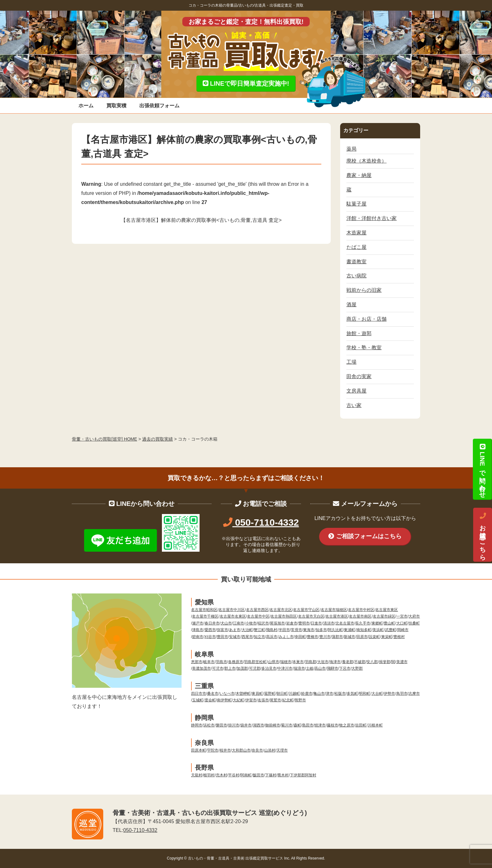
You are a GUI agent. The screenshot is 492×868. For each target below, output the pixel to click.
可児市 (218, 668)
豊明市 (304, 623)
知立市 (259, 637)
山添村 (270, 750)
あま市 (235, 630)
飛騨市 (333, 668)
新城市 (350, 637)
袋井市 (246, 725)
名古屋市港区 (337, 616)
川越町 (294, 694)
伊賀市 (251, 700)
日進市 (316, 623)
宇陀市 (213, 750)
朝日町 (282, 694)
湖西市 (259, 725)
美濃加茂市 (201, 668)
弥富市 (222, 630)
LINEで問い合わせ (482, 469)
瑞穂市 (286, 662)
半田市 (284, 630)
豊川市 (325, 637)
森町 (297, 725)
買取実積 (116, 106)
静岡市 (197, 725)
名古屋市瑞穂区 (334, 610)
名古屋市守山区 (306, 610)
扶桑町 (414, 623)
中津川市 (285, 668)
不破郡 (360, 662)
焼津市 (320, 725)
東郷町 (377, 623)
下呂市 (345, 668)
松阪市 (340, 694)
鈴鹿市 (307, 694)
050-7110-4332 (261, 522)
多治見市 (269, 668)
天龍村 (197, 775)
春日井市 (212, 623)
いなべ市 (227, 694)
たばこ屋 (356, 247)
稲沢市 (263, 623)
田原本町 (199, 750)
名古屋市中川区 (232, 610)
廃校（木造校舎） (366, 161)
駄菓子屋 (356, 204)
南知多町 (364, 630)
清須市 (329, 623)
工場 (351, 362)
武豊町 (391, 630)
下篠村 (271, 775)
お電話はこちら (483, 535)
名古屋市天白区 (311, 616)
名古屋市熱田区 (284, 616)
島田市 (308, 725)
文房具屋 (356, 391)
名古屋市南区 (360, 616)
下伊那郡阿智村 (303, 775)
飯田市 (259, 775)
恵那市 (197, 662)
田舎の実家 (359, 376)
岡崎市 (403, 630)
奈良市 (257, 750)
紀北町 (288, 700)
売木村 (222, 775)
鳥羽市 (402, 694)
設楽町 (374, 637)
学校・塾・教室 (364, 348)
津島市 (198, 630)
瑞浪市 (299, 668)
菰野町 (270, 694)
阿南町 (246, 775)
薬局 (351, 149)
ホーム (86, 106)
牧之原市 (347, 725)
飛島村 (272, 630)
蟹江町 (259, 630)
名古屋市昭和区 (204, 610)
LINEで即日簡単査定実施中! (246, 83)
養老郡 (348, 662)
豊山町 (389, 623)
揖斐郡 (385, 662)
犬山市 (226, 623)
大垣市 (323, 662)
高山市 (320, 668)
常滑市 (297, 630)
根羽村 (209, 775)
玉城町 (198, 700)
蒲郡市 (337, 637)
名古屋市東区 (387, 610)
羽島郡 (311, 662)
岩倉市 (292, 623)
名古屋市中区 (258, 616)
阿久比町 (335, 630)
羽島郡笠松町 (255, 662)
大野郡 (357, 668)
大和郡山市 (241, 750)
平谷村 (234, 775)
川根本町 (375, 725)
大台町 (377, 694)
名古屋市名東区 (233, 616)
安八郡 (372, 662)
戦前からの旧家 (364, 290)
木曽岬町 (243, 694)
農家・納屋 (359, 175)
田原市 (362, 637)
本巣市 (298, 662)
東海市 (309, 630)
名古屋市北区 (281, 610)
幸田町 (300, 637)
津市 (329, 694)
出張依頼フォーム (159, 106)
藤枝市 (333, 725)
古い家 (354, 405)
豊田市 (222, 637)
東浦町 (350, 630)
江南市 (238, 623)
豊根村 (399, 637)
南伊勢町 (224, 700)
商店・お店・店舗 (366, 319)
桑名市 (213, 694)
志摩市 (414, 694)
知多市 (321, 630)
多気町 (352, 694)
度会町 (210, 700)
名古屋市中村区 (361, 610)
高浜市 (272, 637)
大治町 (247, 630)
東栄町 (387, 637)
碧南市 (198, 637)
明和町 (365, 694)
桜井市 (225, 750)
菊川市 (287, 725)
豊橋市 (313, 637)
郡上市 (230, 668)
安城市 (235, 637)
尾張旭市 (277, 623)
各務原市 (236, 662)
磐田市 (222, 725)
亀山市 (319, 694)
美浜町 (378, 630)
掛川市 (234, 725)
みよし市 (286, 637)
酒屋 (351, 305)
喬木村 (283, 775)
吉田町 (361, 725)
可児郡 (255, 668)
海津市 (335, 662)
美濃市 (402, 662)
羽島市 (222, 662)
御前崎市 (273, 725)
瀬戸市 (198, 623)
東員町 (257, 694)
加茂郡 (242, 668)
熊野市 (300, 700)
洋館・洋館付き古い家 (372, 218)
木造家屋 (356, 233)
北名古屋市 (345, 623)
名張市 (263, 700)
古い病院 (356, 276)
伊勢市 (389, 694)
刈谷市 (210, 637)
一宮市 (402, 616)
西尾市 (247, 637)
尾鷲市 (275, 700)
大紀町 (238, 700)
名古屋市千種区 (205, 616)
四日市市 (199, 694)
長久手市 (363, 623)
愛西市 (210, 630)
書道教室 (356, 262)
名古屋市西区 (257, 610)
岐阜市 (209, 662)
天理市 (282, 750)
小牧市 (251, 623)
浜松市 (209, 725)
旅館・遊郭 (359, 333)
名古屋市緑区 (384, 616)
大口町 (402, 623)
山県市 (274, 662)
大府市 (414, 616)
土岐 (310, 668)
